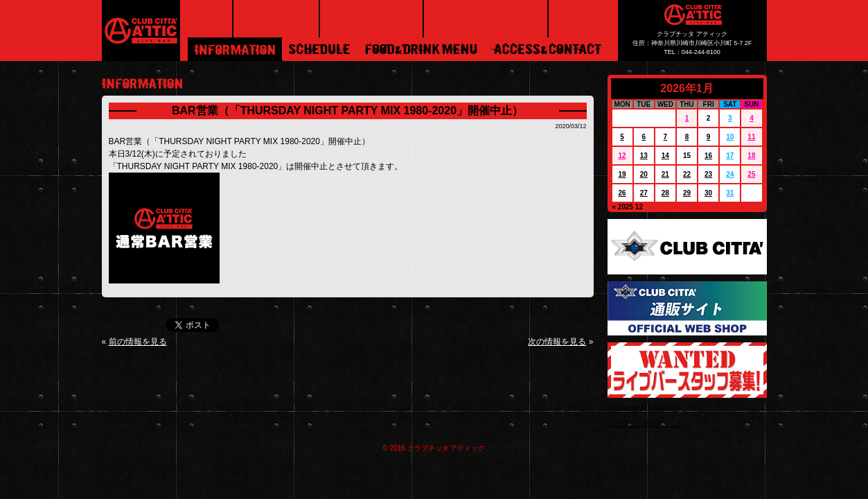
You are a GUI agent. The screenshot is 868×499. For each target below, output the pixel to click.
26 (622, 193)
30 (708, 193)
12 (622, 156)
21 (665, 174)
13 (644, 156)
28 (665, 193)
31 (730, 193)
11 (751, 137)
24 (730, 174)
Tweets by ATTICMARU (644, 409)
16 (708, 156)
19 (622, 174)
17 (730, 156)
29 (687, 193)
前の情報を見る (138, 342)
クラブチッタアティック (646, 424)
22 (687, 174)
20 (644, 174)
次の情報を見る (557, 342)
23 (708, 174)
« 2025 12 (628, 207)
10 (730, 137)
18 (751, 156)
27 (644, 193)
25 (751, 174)
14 (665, 156)
